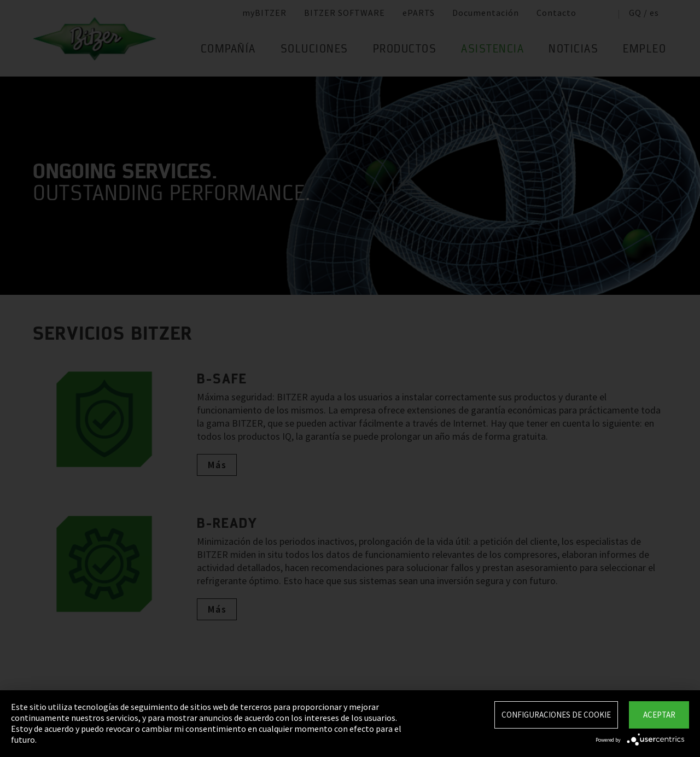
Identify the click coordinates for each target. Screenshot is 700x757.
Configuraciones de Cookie (556, 715)
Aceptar (659, 715)
